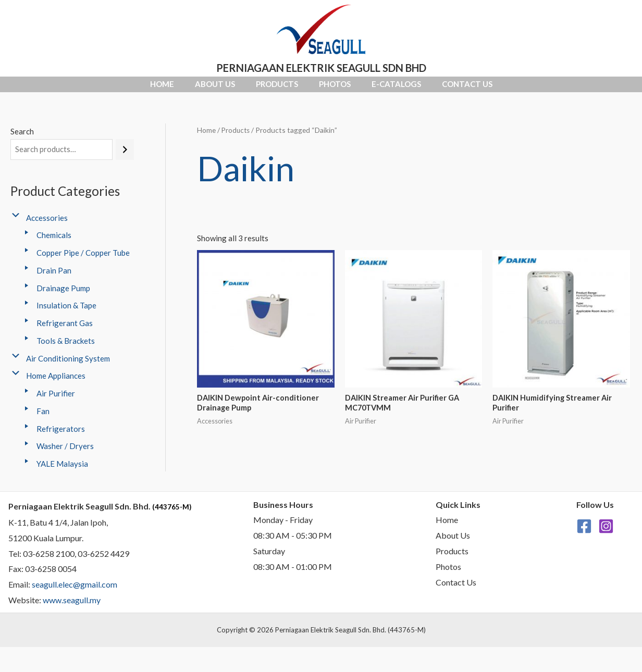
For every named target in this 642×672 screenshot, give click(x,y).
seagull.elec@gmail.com (75, 594)
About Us (168, 89)
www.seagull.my (72, 609)
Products (261, 89)
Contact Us (545, 89)
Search (22, 140)
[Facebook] (584, 536)
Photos (350, 89)
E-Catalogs (443, 89)
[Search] (125, 159)
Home (84, 89)
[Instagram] (606, 536)
